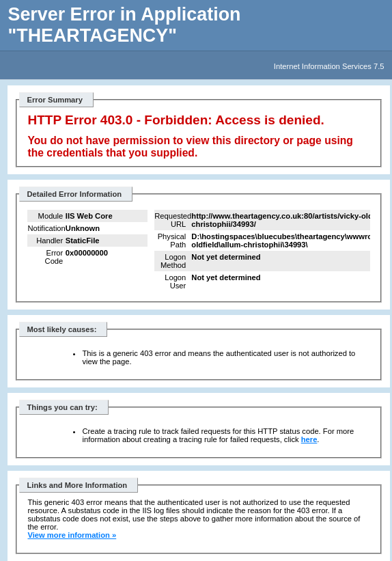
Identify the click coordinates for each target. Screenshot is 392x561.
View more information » (72, 535)
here (309, 439)
